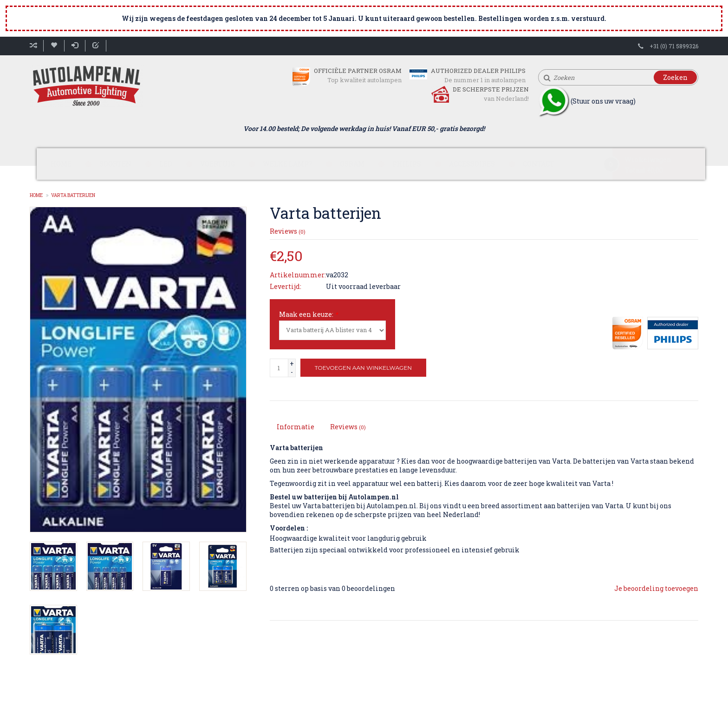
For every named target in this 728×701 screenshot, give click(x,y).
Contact (539, 164)
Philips (407, 164)
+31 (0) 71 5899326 (674, 46)
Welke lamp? (287, 164)
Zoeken (675, 77)
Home (61, 164)
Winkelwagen (648, 160)
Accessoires (472, 164)
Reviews (288, 231)
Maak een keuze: (309, 314)
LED (166, 164)
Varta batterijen (73, 195)
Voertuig (218, 164)
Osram (352, 164)
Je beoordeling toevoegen (656, 588)
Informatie (296, 427)
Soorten (115, 164)
